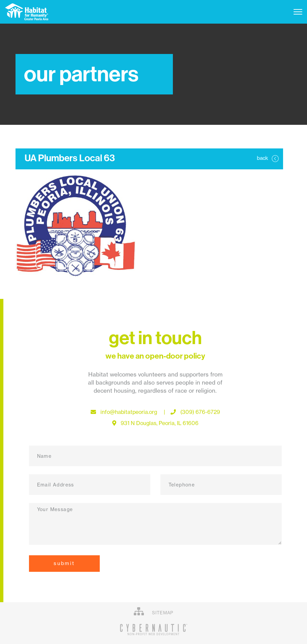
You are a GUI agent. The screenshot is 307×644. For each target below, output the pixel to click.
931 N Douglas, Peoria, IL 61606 (155, 423)
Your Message (55, 509)
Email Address (56, 485)
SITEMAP (153, 611)
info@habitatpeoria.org (131, 412)
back (268, 158)
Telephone (182, 485)
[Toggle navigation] (298, 12)
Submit (64, 563)
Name (44, 456)
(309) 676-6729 (195, 412)
